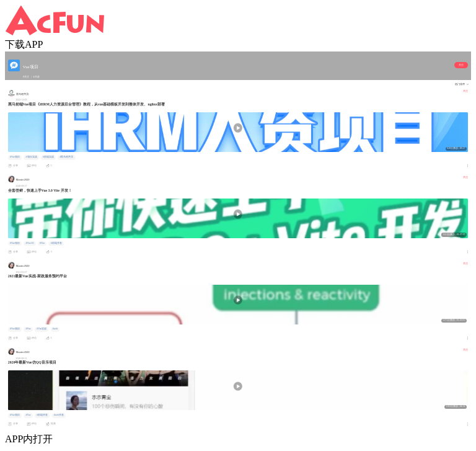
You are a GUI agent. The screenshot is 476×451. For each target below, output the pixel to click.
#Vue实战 (42, 329)
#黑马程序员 (67, 157)
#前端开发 (56, 243)
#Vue (42, 243)
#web (55, 329)
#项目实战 (32, 157)
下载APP (24, 44)
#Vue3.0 (30, 243)
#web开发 (59, 415)
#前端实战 (48, 157)
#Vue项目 (15, 157)
